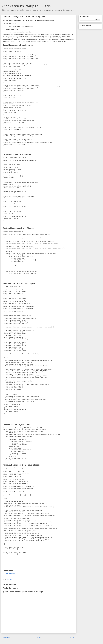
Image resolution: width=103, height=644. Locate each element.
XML (11, 579)
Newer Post (6, 637)
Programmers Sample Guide (26, 6)
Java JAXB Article (11, 574)
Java (8, 579)
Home (39, 637)
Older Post (71, 637)
